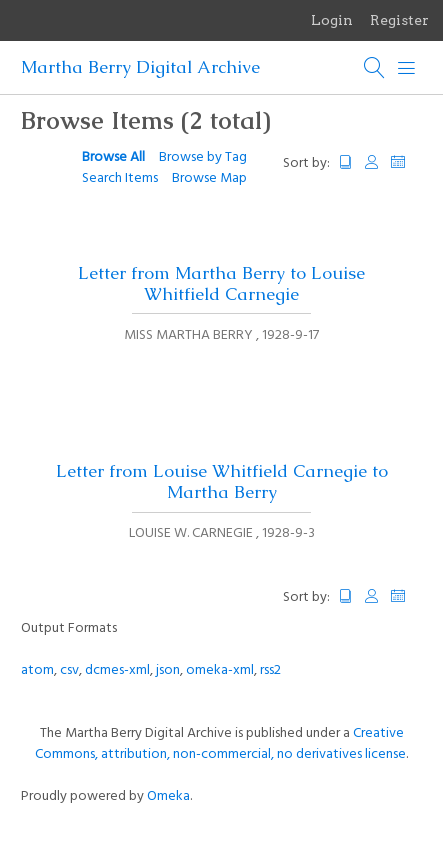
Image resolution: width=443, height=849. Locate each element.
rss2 (270, 670)
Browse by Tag (203, 157)
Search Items (120, 178)
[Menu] (407, 68)
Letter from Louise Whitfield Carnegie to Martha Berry (222, 481)
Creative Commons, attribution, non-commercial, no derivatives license (220, 744)
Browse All (113, 157)
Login (332, 20)
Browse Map (209, 178)
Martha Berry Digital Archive (140, 67)
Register (399, 20)
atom (37, 670)
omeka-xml (220, 670)
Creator (372, 162)
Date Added (407, 162)
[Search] (375, 68)
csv (69, 670)
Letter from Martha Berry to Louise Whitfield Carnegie (221, 283)
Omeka (168, 796)
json (168, 670)
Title (346, 162)
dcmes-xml (117, 670)
